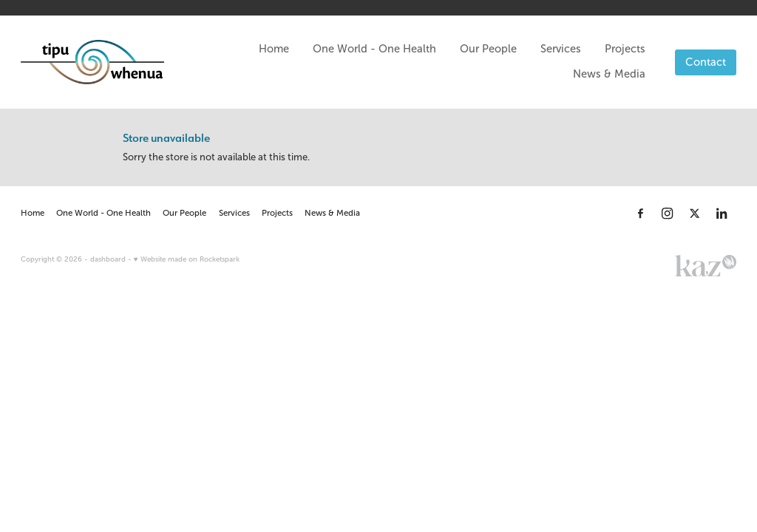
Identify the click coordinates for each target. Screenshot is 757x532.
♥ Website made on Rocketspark (187, 259)
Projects (625, 49)
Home (274, 49)
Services (561, 49)
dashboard (108, 259)
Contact (706, 62)
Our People (488, 49)
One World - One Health (374, 49)
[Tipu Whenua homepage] (92, 62)
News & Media (609, 74)
